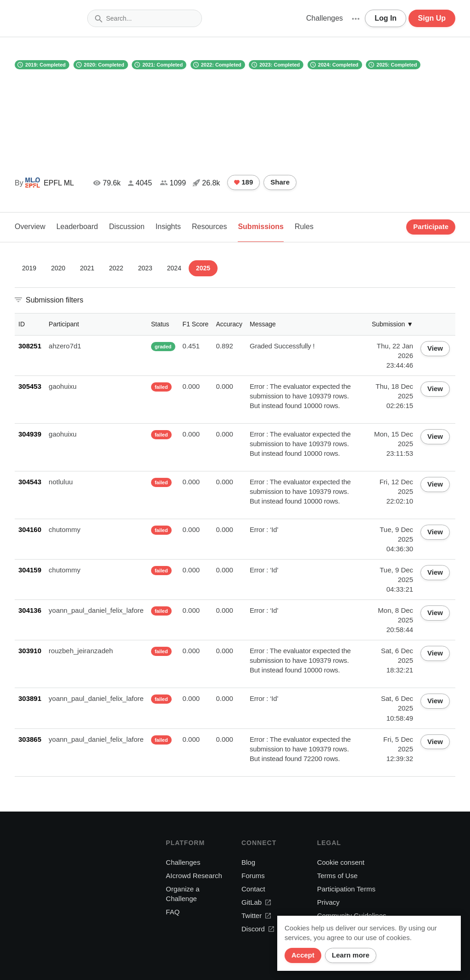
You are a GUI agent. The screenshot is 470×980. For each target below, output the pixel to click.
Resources (209, 227)
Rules (304, 227)
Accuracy (229, 324)
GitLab (256, 902)
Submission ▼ (392, 324)
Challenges (325, 18)
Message (263, 324)
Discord (258, 929)
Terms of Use (337, 876)
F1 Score (196, 324)
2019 (29, 268)
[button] (356, 18)
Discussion (126, 227)
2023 (145, 268)
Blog (248, 862)
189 (243, 182)
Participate (431, 227)
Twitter (256, 916)
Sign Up (432, 18)
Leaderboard (77, 227)
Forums (253, 876)
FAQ (173, 912)
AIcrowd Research (194, 876)
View (435, 348)
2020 (58, 268)
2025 (203, 268)
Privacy (328, 902)
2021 (87, 268)
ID (22, 324)
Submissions (261, 227)
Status (160, 324)
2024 (174, 268)
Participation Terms (346, 889)
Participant (64, 324)
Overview (30, 227)
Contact (253, 889)
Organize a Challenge (182, 894)
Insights (168, 227)
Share (280, 182)
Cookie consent (341, 862)
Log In (386, 18)
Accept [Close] (303, 955)
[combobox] (145, 18)
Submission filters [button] (54, 300)
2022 (116, 268)
